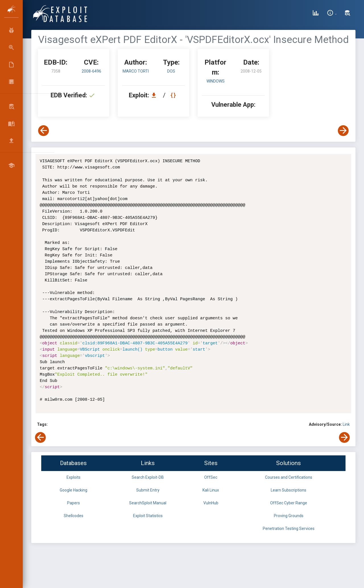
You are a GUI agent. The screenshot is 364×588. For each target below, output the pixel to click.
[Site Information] (332, 14)
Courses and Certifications (289, 477)
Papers (74, 503)
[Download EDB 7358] (155, 95)
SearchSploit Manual (148, 503)
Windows (216, 81)
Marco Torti (136, 71)
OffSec (211, 477)
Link (346, 424)
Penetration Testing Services (289, 529)
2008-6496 (91, 71)
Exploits (74, 477)
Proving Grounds (289, 516)
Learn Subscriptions (288, 490)
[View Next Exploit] (343, 131)
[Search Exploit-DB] (348, 14)
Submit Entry (148, 490)
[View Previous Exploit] (44, 131)
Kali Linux (211, 490)
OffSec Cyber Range (289, 503)
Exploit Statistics (148, 516)
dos (171, 71)
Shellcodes (74, 516)
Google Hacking (74, 490)
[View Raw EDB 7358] (174, 95)
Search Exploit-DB (148, 477)
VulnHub (211, 503)
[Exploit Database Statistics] (316, 14)
